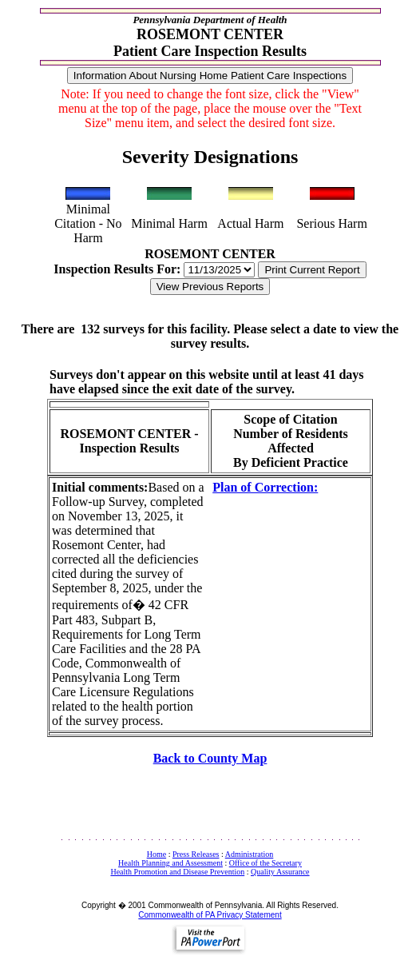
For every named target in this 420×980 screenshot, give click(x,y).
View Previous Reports (210, 287)
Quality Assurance (280, 872)
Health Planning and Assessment (170, 863)
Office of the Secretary (265, 863)
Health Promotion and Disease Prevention (177, 872)
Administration (250, 854)
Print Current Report (312, 270)
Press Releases (196, 854)
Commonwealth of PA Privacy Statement (210, 915)
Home (157, 854)
